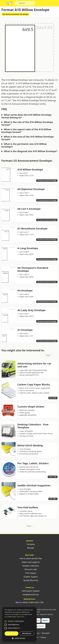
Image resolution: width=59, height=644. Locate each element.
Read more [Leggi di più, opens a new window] (21, 617)
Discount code (30, 569)
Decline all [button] (27, 633)
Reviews (29, 548)
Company (29, 544)
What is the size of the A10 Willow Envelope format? (27, 123)
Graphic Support (29, 577)
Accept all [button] (12, 633)
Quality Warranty (29, 580)
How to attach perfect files (29, 558)
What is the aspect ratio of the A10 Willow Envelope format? (26, 131)
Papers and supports (29, 562)
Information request (29, 591)
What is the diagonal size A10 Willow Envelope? (30, 151)
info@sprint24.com (30, 595)
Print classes (29, 573)
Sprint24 (9, 4)
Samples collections (29, 566)
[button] (6, 621)
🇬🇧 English (46, 633)
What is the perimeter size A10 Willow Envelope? (24, 145)
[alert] (19, 624)
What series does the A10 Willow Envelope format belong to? (26, 116)
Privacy (43, 637)
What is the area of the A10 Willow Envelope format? (28, 138)
